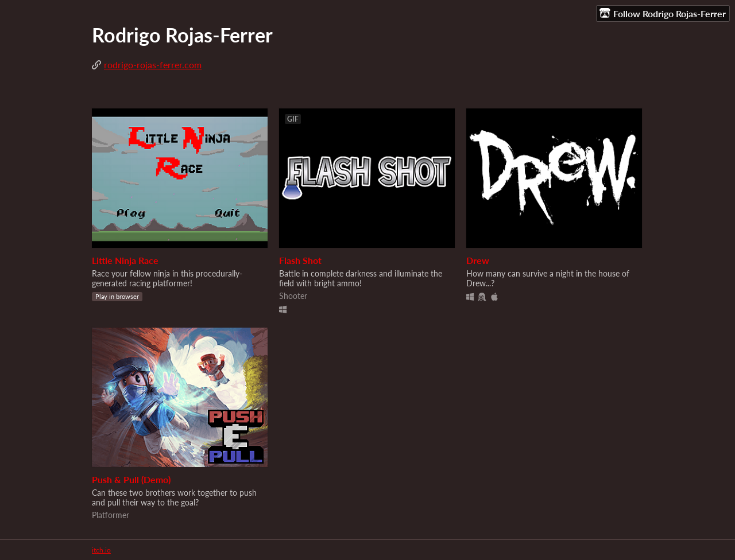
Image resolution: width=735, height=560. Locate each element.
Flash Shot (300, 260)
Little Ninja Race (125, 260)
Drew (478, 260)
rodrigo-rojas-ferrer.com (153, 65)
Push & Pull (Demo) (131, 479)
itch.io (101, 550)
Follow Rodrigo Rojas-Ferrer (663, 13)
